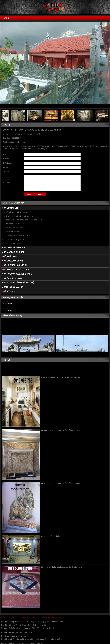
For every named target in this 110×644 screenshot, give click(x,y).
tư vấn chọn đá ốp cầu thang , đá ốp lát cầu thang (62, 569)
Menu (5, 18)
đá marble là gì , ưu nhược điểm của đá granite (60, 433)
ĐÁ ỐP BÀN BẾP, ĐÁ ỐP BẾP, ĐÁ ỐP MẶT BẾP (18, 216)
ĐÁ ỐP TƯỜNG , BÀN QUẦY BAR (14, 240)
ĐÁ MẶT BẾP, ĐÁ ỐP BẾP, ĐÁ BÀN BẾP (16, 212)
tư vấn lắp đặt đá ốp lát (51, 539)
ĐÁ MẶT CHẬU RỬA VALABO (13, 244)
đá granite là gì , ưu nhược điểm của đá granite (60, 486)
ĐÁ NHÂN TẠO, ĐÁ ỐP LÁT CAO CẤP (16, 236)
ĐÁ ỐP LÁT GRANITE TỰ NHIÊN (14, 224)
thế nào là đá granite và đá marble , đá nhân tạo (61, 380)
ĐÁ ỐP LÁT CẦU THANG (11, 232)
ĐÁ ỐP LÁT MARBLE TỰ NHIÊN (14, 228)
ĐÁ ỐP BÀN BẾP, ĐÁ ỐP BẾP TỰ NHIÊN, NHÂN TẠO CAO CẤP (24, 220)
